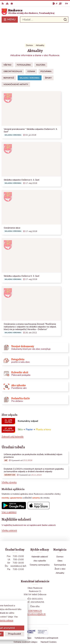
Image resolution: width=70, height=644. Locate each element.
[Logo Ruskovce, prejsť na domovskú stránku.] (35, 12)
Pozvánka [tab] (46, 55)
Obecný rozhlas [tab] (13, 55)
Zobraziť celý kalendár (13, 420)
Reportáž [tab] (9, 61)
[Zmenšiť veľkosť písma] (57, 4)
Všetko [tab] (7, 48)
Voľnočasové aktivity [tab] (16, 68)
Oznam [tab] (31, 55)
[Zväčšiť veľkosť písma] (60, 4)
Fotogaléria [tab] (24, 48)
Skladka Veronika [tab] (30, 61)
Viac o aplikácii (9, 496)
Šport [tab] (48, 61)
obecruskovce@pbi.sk (35, 598)
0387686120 (35, 594)
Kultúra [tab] (41, 48)
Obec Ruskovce (43, 633)
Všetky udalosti (9, 514)
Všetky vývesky (9, 466)
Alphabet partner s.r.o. (48, 629)
